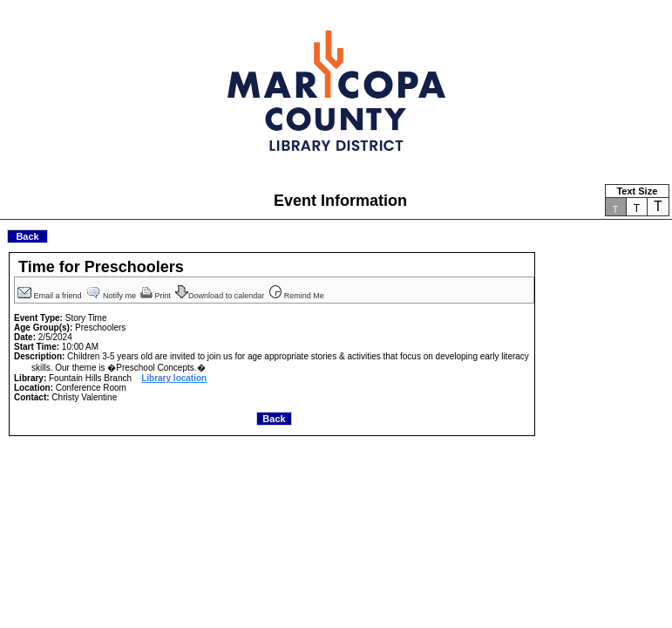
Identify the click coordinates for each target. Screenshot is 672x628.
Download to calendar (221, 296)
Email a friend (51, 296)
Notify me (112, 296)
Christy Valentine (84, 397)
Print (157, 296)
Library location (174, 378)
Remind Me (297, 296)
